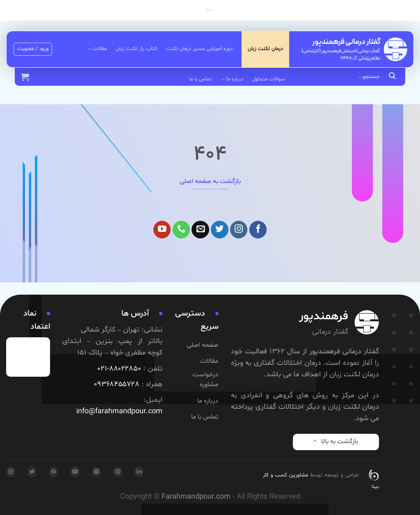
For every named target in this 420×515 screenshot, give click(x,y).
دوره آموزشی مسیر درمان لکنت (199, 49)
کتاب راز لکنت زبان (136, 49)
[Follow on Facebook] (258, 230)
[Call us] (181, 230)
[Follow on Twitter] (220, 230)
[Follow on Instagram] (239, 230)
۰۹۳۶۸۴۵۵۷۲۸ (117, 385)
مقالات (97, 49)
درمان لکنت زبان (265, 49)
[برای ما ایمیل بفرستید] (200, 230)
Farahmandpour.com (196, 497)
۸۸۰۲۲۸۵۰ (125, 369)
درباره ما (232, 79)
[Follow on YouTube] (162, 230)
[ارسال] (392, 77)
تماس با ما (200, 79)
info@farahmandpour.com (119, 412)
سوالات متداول (268, 79)
